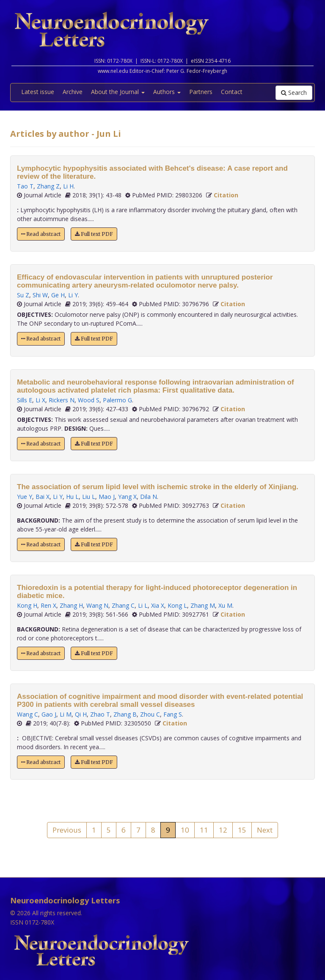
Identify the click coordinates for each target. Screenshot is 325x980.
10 (185, 830)
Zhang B (125, 714)
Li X (40, 400)
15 (242, 830)
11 (204, 830)
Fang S (173, 714)
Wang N (97, 605)
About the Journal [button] (118, 92)
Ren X (48, 605)
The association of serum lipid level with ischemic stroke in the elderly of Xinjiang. (158, 487)
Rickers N (62, 400)
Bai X (43, 497)
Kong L (177, 605)
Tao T (25, 186)
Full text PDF (94, 234)
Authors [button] (167, 92)
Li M (66, 714)
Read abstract (41, 234)
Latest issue (38, 92)
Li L (143, 605)
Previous (67, 830)
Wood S (89, 400)
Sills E (25, 400)
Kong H (27, 605)
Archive (73, 92)
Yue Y (25, 497)
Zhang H (71, 605)
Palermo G (117, 400)
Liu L (89, 497)
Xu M (225, 605)
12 (223, 830)
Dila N (149, 497)
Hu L (72, 497)
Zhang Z (48, 186)
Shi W (40, 295)
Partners (201, 92)
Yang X (127, 497)
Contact (232, 92)
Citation (226, 195)
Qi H (81, 714)
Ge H (58, 295)
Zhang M (203, 605)
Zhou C (150, 714)
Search (294, 93)
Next (265, 830)
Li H (68, 186)
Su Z (23, 295)
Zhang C (123, 605)
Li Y (73, 295)
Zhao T (100, 714)
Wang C (28, 714)
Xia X (158, 605)
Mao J (107, 497)
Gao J (49, 714)
